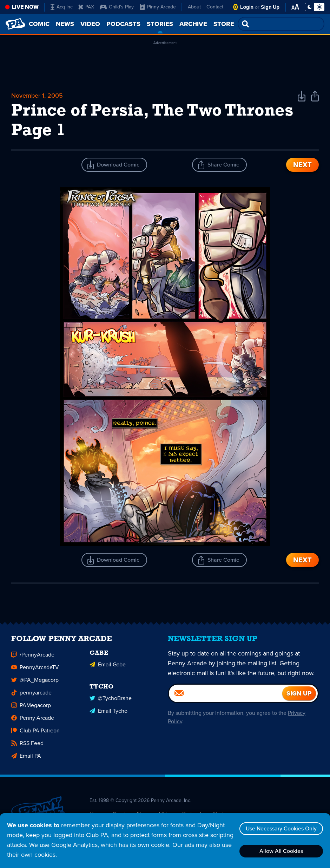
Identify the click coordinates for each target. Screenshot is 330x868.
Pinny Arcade (158, 7)
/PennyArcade (33, 657)
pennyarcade (31, 695)
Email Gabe (108, 667)
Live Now (25, 7)
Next (302, 165)
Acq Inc (62, 7)
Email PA (26, 759)
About (194, 7)
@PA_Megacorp (35, 683)
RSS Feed (27, 746)
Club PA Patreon (35, 733)
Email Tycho (108, 714)
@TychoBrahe (111, 701)
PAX (86, 7)
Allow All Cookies (281, 851)
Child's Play (117, 7)
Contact (215, 7)
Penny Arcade (33, 721)
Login (247, 7)
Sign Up (270, 7)
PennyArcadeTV (35, 670)
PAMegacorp (31, 708)
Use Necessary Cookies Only (281, 828)
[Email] (226, 696)
